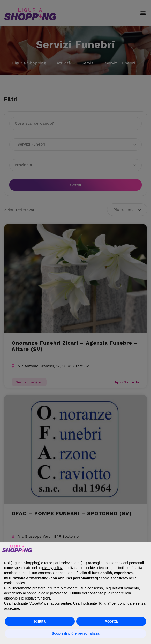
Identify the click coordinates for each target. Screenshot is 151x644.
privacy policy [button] (52, 568)
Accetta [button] (111, 621)
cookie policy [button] (14, 583)
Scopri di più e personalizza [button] (75, 633)
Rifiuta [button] (40, 621)
